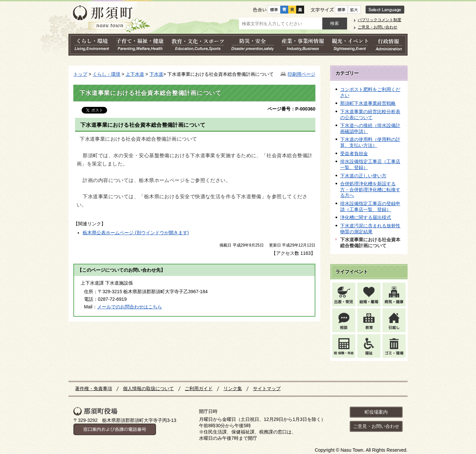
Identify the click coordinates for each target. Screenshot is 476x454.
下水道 (156, 74)
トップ (80, 74)
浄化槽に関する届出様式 (366, 217)
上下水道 (135, 74)
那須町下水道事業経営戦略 (368, 103)
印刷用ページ (301, 74)
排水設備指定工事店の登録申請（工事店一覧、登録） (370, 206)
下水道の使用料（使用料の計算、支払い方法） (370, 142)
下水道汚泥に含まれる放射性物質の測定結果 (370, 229)
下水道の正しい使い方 (363, 176)
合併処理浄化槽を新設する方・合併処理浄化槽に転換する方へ (370, 189)
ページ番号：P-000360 (291, 109)
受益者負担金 (354, 154)
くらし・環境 (106, 74)
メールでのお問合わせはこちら (130, 307)
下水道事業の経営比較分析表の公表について (370, 114)
